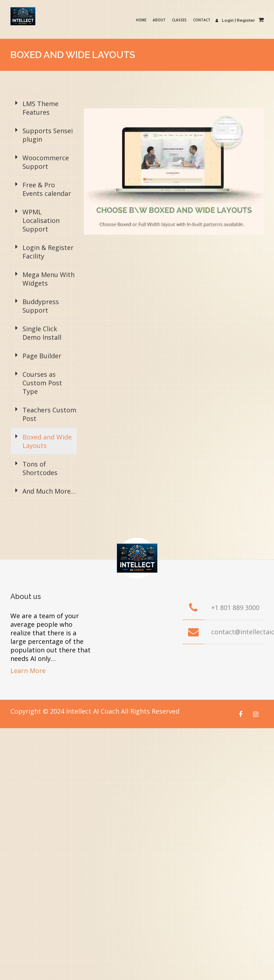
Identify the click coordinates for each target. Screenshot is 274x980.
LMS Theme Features (40, 108)
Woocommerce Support (46, 162)
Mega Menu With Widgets (49, 279)
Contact (206, 20)
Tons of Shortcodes (40, 468)
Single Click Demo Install (42, 333)
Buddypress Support (41, 306)
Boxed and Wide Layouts (47, 441)
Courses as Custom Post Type (42, 383)
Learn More (28, 671)
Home (146, 20)
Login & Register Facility (48, 252)
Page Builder (42, 356)
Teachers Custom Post (49, 414)
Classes (184, 20)
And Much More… (49, 491)
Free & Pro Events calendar (47, 189)
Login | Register (237, 20)
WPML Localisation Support (41, 220)
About (164, 20)
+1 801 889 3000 (235, 608)
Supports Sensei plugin (48, 135)
